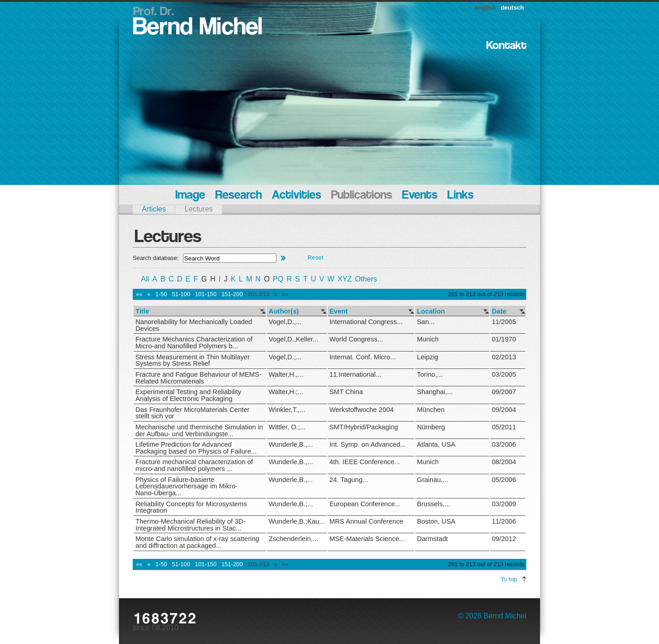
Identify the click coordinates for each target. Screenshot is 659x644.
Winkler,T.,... (287, 410)
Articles (154, 209)
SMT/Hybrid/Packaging (364, 427)
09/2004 (504, 410)
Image (190, 196)
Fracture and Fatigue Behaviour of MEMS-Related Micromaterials (198, 378)
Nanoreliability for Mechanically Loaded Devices (194, 325)
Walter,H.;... (286, 392)
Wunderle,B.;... (291, 504)
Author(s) (284, 311)
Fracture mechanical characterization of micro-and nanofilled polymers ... (194, 465)
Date (499, 311)
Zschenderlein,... (293, 539)
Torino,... (430, 374)
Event (339, 311)
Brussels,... (434, 504)
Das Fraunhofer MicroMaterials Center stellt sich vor (192, 413)
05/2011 (504, 427)
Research (238, 196)
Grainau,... (432, 480)
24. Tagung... (349, 480)
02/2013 (504, 357)
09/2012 (504, 539)
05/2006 (504, 480)
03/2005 (504, 374)
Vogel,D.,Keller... (293, 339)
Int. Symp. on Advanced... (368, 444)
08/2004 (504, 462)
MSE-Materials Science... (367, 539)
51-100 (181, 294)
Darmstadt (432, 539)
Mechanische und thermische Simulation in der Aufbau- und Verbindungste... (199, 430)
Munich (428, 339)
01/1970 (504, 339)
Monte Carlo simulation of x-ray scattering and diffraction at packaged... (197, 542)
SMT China (346, 392)
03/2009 (504, 504)
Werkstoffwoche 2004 (362, 410)
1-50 (161, 294)
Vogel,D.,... (285, 322)
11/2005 (504, 322)
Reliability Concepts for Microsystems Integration (191, 507)
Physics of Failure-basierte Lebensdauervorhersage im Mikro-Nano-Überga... (186, 486)
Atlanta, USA (436, 444)
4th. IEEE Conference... (365, 462)
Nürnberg (431, 427)
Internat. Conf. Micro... (363, 357)
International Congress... (366, 322)
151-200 (232, 294)
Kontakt (506, 46)
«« (139, 294)
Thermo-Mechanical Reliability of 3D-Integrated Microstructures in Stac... (190, 525)
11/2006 (504, 521)
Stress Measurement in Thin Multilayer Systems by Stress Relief (193, 360)
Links (461, 196)
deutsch (512, 8)
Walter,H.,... (286, 374)
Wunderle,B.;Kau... (297, 521)
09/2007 (504, 392)
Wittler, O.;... (287, 427)
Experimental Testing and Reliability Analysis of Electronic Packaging (188, 395)
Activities (297, 196)
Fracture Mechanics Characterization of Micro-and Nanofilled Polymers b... (194, 343)
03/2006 (504, 444)
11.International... (355, 374)
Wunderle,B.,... (291, 444)
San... (426, 322)
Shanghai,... (435, 392)
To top (509, 579)
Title (142, 311)
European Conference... (365, 504)
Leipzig (427, 357)
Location (431, 311)
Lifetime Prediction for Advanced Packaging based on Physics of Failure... (196, 448)
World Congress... (356, 339)
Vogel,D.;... (285, 357)
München (431, 410)
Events (420, 196)
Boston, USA (436, 521)
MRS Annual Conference (366, 521)
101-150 (206, 294)
